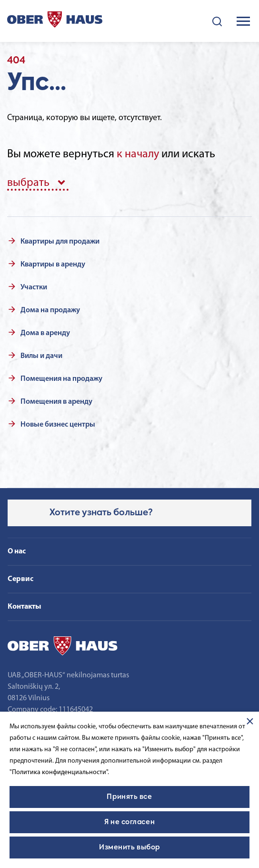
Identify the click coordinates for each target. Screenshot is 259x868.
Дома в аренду (45, 333)
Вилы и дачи (41, 356)
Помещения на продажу (61, 379)
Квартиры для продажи (60, 242)
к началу (138, 154)
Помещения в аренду (56, 402)
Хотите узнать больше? (101, 513)
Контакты (24, 607)
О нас (17, 551)
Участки (34, 287)
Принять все (129, 797)
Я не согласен (129, 822)
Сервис (20, 579)
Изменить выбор (129, 848)
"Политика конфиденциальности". (59, 772)
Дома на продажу (50, 310)
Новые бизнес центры (58, 425)
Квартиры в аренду (53, 265)
